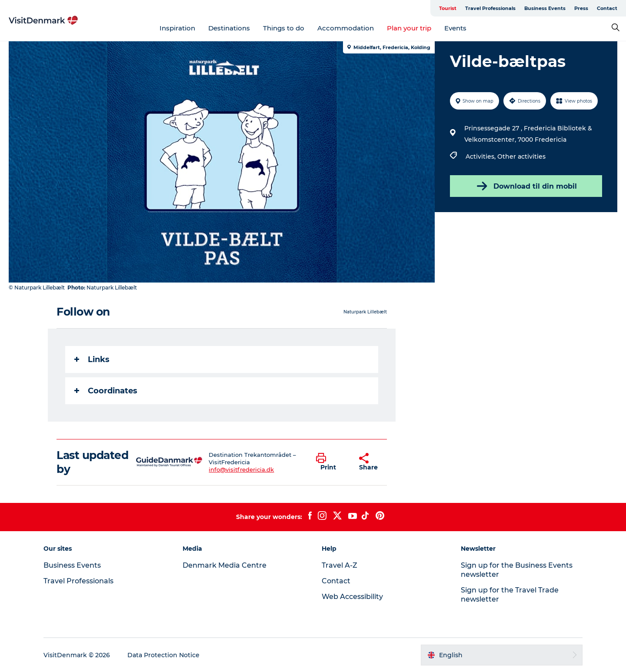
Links (92, 359)
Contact (607, 8)
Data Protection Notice (163, 655)
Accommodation (346, 28)
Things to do (284, 28)
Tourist (448, 8)
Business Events (545, 8)
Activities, (481, 156)
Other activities (521, 156)
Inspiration (177, 28)
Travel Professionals (490, 8)
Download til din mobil (526, 186)
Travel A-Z (340, 565)
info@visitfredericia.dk (241, 469)
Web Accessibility (352, 597)
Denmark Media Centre (225, 565)
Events (455, 28)
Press (581, 8)
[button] (331, 462)
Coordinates (106, 391)
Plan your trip (409, 28)
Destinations (229, 28)
